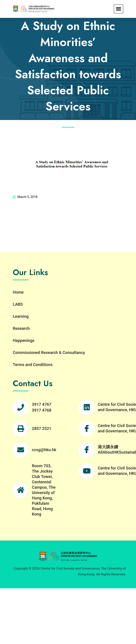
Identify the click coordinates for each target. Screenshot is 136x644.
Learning (21, 316)
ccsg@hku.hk (44, 450)
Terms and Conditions (33, 365)
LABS (18, 304)
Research (21, 328)
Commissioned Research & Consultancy (49, 353)
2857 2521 (42, 428)
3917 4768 (42, 410)
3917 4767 (42, 404)
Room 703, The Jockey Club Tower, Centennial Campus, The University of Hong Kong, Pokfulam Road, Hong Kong (44, 490)
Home (18, 292)
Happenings (24, 340)
